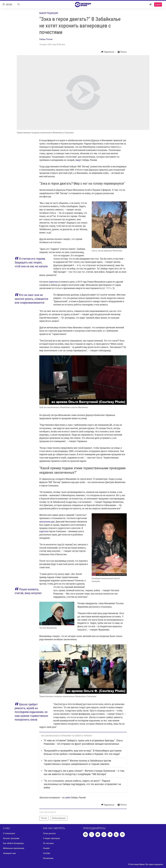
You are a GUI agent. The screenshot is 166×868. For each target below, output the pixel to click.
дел (53, 522)
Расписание (48, 858)
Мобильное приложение (14, 848)
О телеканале (9, 833)
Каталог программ (11, 838)
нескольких (45, 522)
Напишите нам (9, 853)
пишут (79, 160)
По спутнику (48, 843)
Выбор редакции (49, 13)
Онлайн (46, 848)
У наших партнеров (51, 838)
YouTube (47, 853)
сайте (68, 797)
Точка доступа (49, 833)
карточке (53, 282)
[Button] (108, 52)
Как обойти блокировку (13, 843)
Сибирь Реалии (46, 39)
